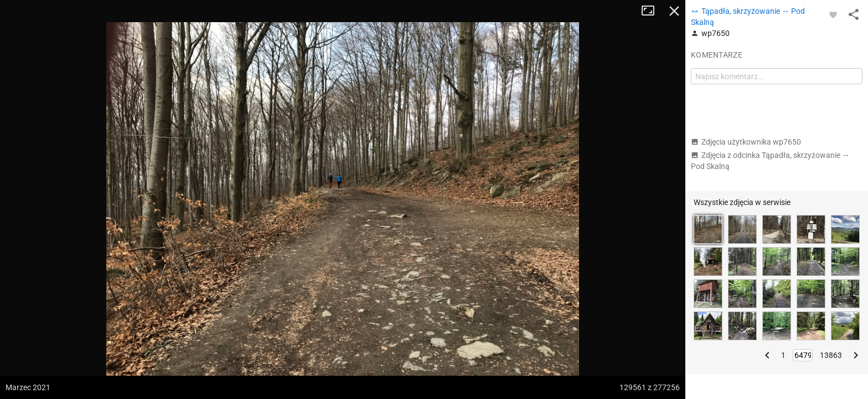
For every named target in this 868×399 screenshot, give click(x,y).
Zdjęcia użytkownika (746, 142)
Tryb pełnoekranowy (652, 11)
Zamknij (674, 11)
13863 (831, 355)
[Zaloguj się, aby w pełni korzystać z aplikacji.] (833, 14)
